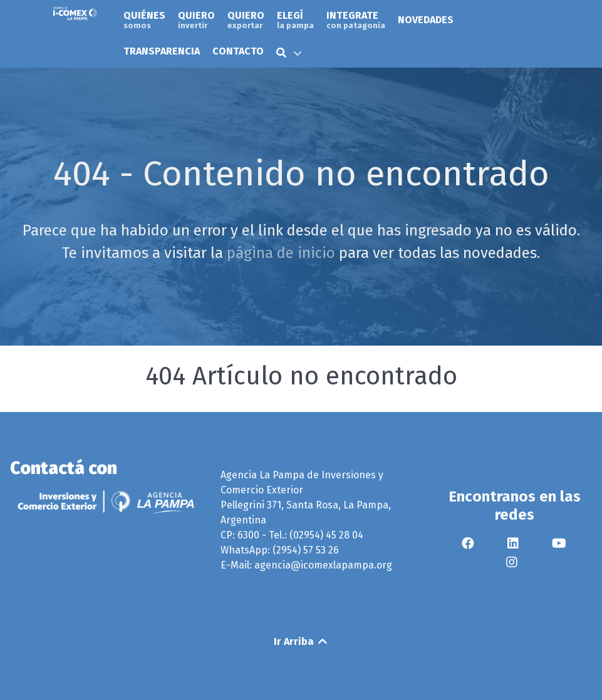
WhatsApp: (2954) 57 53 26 (280, 550)
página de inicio (281, 253)
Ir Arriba (301, 641)
